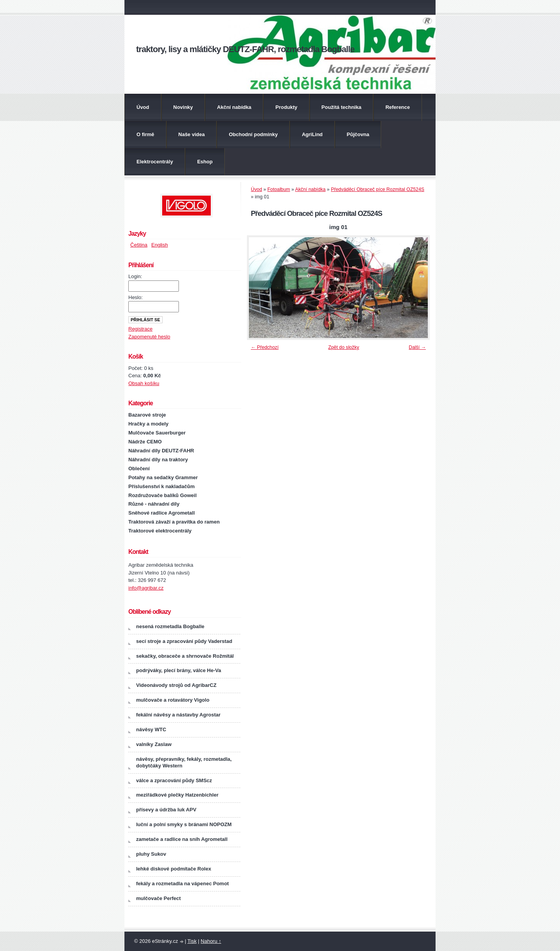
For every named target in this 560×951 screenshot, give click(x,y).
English (160, 245)
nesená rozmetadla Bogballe (170, 626)
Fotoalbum (279, 189)
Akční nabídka (234, 107)
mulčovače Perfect (158, 898)
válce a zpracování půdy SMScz (174, 780)
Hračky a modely (148, 424)
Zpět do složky (344, 347)
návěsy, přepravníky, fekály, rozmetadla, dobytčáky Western (184, 762)
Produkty (286, 107)
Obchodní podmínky (253, 134)
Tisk (192, 941)
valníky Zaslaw (154, 744)
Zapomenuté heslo (149, 337)
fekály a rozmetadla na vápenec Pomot (182, 884)
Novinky (183, 107)
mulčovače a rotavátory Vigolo (173, 700)
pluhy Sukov (151, 854)
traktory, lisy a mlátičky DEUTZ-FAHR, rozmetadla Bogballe (245, 49)
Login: (135, 276)
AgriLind (312, 134)
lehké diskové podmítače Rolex (174, 869)
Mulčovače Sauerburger (157, 433)
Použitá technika (342, 107)
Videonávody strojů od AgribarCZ (176, 685)
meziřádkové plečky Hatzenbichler (177, 795)
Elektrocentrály (155, 162)
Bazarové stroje (147, 415)
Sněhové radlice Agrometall (162, 513)
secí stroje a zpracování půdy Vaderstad (184, 641)
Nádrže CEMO (145, 442)
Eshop (205, 162)
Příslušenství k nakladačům (162, 486)
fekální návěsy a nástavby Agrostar (178, 715)
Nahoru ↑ (211, 941)
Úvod (143, 107)
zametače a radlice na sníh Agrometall (182, 839)
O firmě (145, 134)
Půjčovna (358, 134)
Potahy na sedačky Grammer (163, 477)
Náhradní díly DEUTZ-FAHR (161, 451)
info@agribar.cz (146, 588)
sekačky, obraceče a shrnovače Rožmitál (185, 656)
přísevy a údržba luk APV (166, 810)
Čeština (139, 245)
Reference (398, 107)
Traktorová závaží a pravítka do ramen (174, 522)
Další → (417, 347)
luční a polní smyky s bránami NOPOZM (184, 824)
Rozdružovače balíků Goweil (163, 495)
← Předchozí (265, 347)
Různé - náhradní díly (154, 504)
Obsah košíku (144, 383)
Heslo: (136, 297)
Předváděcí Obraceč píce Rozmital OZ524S (378, 189)
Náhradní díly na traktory (158, 460)
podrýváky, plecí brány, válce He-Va (178, 670)
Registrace (140, 329)
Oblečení (139, 468)
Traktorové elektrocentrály (160, 531)
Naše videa (192, 134)
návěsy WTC (151, 729)
